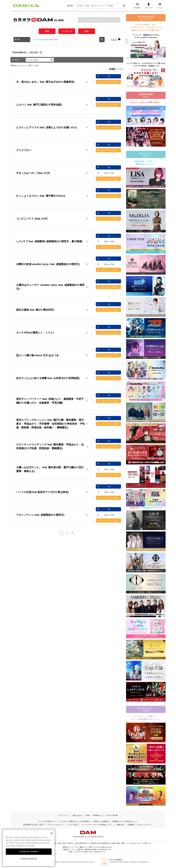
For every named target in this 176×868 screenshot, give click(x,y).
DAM (88, 815)
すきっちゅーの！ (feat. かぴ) (33, 173)
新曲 (47, 31)
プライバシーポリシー (56, 825)
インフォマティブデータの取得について (97, 825)
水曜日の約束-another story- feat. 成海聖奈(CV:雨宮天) (48, 264)
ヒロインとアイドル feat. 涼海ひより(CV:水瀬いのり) (47, 127)
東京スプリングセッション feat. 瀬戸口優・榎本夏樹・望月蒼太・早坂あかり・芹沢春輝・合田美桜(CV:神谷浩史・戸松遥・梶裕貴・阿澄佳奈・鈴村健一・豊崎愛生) (50, 424)
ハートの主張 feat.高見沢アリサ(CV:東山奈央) (42, 492)
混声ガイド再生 (109, 241)
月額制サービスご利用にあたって (125, 821)
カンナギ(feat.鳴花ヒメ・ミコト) (35, 333)
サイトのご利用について (48, 821)
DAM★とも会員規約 (101, 821)
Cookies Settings (29, 859)
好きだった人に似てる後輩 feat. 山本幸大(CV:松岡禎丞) (48, 378)
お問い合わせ (77, 815)
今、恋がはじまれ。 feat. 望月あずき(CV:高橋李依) (45, 82)
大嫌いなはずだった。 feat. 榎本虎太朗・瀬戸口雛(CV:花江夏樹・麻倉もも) (50, 469)
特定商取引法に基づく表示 (33, 825)
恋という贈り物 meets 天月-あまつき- (38, 355)
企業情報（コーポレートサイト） (140, 825)
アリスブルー (24, 150)
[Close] (52, 834)
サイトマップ (63, 815)
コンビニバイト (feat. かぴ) (32, 219)
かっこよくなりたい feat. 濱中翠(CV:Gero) (41, 196)
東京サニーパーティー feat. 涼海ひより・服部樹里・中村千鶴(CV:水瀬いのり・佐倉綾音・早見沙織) (50, 401)
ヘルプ (114, 39)
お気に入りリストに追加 (109, 82)
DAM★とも (98, 815)
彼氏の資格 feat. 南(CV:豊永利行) (35, 310)
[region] (29, 849)
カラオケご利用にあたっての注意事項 (75, 821)
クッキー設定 (73, 825)
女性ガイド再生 (109, 173)
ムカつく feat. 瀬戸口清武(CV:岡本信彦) (39, 105)
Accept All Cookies (29, 852)
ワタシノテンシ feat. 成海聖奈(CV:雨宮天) (40, 515)
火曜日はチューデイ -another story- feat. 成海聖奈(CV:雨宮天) (50, 287)
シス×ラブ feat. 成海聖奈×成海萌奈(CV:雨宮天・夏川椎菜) (49, 241)
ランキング (67, 31)
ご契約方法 (120, 825)
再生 (109, 76)
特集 (87, 31)
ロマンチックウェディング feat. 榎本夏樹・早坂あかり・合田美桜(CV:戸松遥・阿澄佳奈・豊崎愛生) (50, 446)
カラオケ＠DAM (112, 815)
